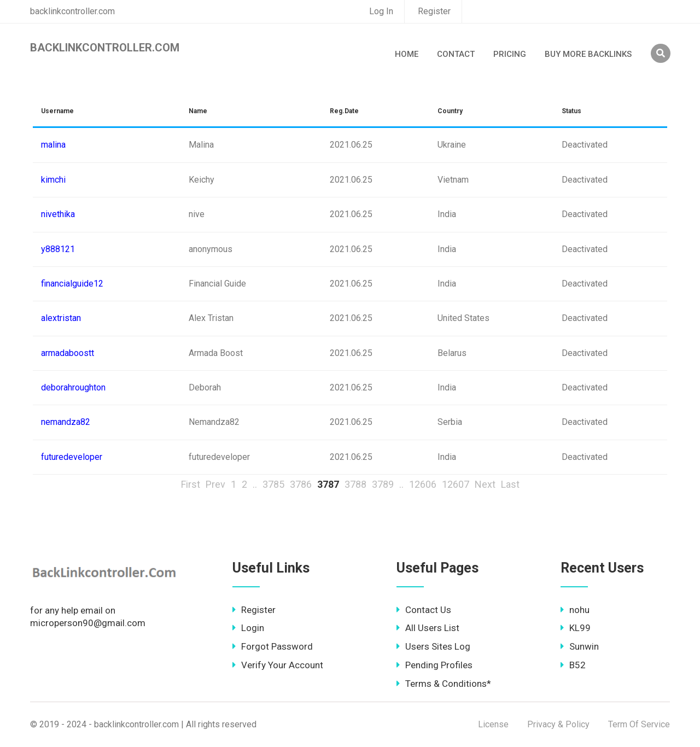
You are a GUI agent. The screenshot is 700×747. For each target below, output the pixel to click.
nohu (575, 610)
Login (248, 628)
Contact (456, 54)
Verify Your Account (278, 665)
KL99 (576, 628)
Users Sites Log (433, 646)
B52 (573, 665)
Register (434, 11)
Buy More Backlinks (588, 54)
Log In (381, 11)
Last (510, 484)
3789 (383, 484)
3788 (355, 484)
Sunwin (580, 646)
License (493, 724)
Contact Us (424, 610)
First (191, 484)
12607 (456, 484)
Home (407, 54)
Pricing (510, 54)
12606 (423, 484)
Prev (215, 484)
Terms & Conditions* (444, 684)
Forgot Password (273, 646)
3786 (301, 484)
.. (255, 484)
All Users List (428, 628)
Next (485, 484)
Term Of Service (639, 724)
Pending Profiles (434, 665)
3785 (273, 484)
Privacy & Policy (558, 724)
